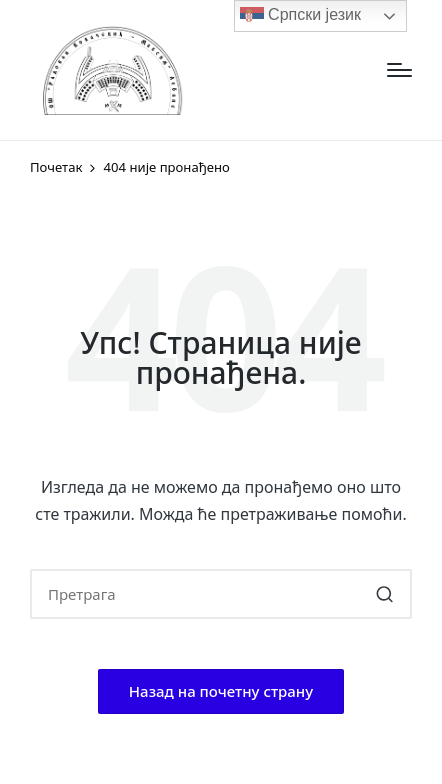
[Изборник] (399, 70)
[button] (384, 594)
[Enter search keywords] (221, 594)
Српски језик (300, 16)
